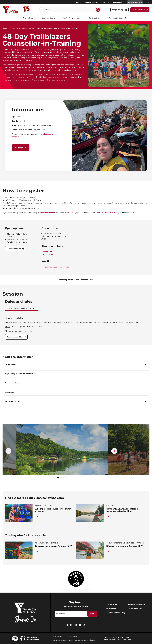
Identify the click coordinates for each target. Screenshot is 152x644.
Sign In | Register (92, 2)
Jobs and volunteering (115, 613)
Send (92, 614)
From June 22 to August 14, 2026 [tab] (22, 309)
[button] (58, 478)
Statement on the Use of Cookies (86, 640)
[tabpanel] (76, 328)
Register (21, 148)
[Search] (69, 10)
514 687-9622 (47, 254)
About (79, 2)
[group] (62, 451)
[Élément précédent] (8, 451)
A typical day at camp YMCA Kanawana (76, 374)
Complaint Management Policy (63, 640)
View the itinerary (16, 249)
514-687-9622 (69, 213)
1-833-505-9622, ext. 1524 (106, 213)
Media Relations (135, 609)
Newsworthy (111, 609)
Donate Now (135, 2)
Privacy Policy (58, 636)
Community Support (119, 18)
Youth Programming (73, 18)
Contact (106, 2)
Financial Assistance (137, 605)
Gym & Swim (30, 18)
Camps (13, 29)
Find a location (140, 10)
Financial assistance (76, 383)
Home (5, 29)
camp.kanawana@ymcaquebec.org (57, 267)
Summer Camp (50, 18)
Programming (119, 10)
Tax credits (76, 392)
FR (148, 2)
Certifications (96, 18)
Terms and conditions (76, 402)
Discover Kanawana (26, 29)
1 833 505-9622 (48, 252)
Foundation (118, 2)
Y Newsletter (111, 605)
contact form (47, 213)
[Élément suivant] (114, 451)
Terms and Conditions (71, 636)
